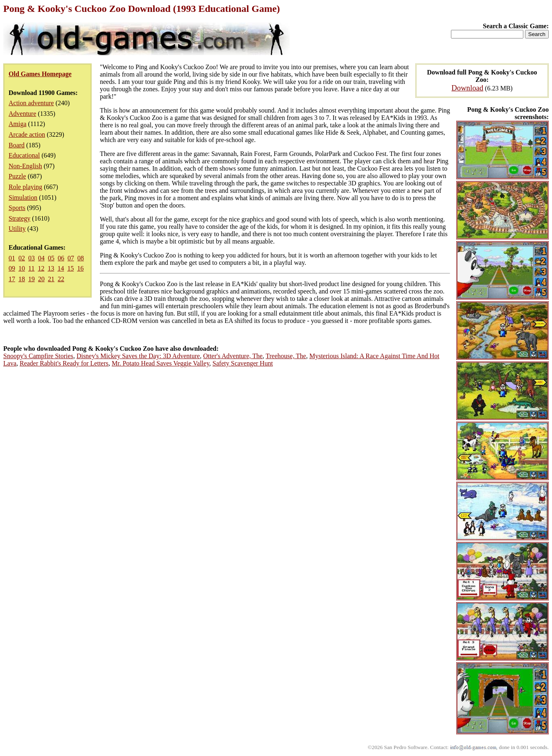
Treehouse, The (286, 356)
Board (17, 145)
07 (71, 258)
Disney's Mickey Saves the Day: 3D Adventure (138, 356)
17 (12, 279)
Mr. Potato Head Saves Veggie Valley (160, 363)
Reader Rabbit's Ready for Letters (64, 363)
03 (32, 258)
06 (61, 258)
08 (81, 258)
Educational (24, 155)
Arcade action (27, 134)
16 (80, 268)
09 (12, 268)
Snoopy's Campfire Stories (38, 356)
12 (41, 268)
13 (51, 268)
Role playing (25, 187)
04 (41, 258)
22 (61, 279)
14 (61, 268)
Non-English (25, 166)
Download (467, 88)
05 (51, 258)
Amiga (18, 124)
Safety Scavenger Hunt (243, 363)
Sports (17, 208)
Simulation (23, 197)
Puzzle (17, 176)
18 (22, 279)
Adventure (23, 114)
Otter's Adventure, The (233, 356)
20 (41, 279)
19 (32, 279)
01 (12, 258)
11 (31, 268)
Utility (17, 229)
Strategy (19, 218)
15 (70, 268)
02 (22, 258)
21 (51, 279)
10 (22, 268)
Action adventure (31, 103)
